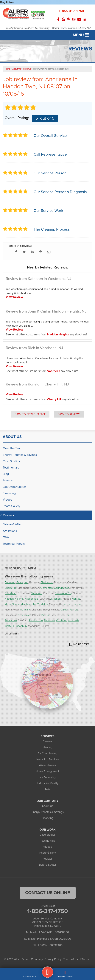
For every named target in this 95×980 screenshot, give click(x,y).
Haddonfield (31, 599)
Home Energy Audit (48, 771)
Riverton (46, 615)
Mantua (76, 599)
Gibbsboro (11, 593)
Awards (8, 480)
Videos (7, 500)
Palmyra (74, 609)
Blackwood (47, 582)
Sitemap (86, 959)
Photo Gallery (12, 506)
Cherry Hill (54, 399)
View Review (14, 297)
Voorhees (54, 371)
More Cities (81, 644)
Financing (9, 493)
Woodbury (21, 626)
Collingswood (62, 588)
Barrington (22, 582)
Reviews (8, 515)
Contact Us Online (48, 893)
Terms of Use (71, 959)
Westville (10, 626)
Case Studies (11, 461)
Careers (47, 741)
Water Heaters (48, 765)
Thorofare (49, 620)
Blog (6, 474)
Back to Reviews (69, 414)
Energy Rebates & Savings (20, 455)
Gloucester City (63, 593)
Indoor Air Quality (48, 783)
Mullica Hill (26, 609)
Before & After (12, 524)
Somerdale (11, 620)
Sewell (70, 615)
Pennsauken (24, 615)
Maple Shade (12, 604)
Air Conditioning (47, 753)
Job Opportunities (15, 487)
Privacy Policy (53, 959)
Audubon (10, 582)
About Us (12, 437)
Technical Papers (14, 544)
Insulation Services (48, 759)
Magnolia (56, 599)
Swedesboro (36, 620)
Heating (47, 747)
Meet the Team (13, 448)
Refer (48, 789)
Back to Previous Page (30, 414)
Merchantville (28, 604)
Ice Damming (48, 777)
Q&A (6, 537)
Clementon (47, 588)
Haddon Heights (58, 334)
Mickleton (42, 604)
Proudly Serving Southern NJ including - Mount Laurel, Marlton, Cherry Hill (48, 28)
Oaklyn (64, 609)
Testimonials (11, 468)
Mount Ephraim (72, 604)
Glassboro (36, 593)
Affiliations (10, 531)
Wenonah (73, 620)
